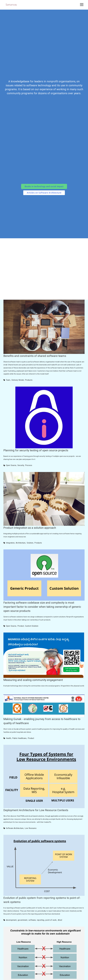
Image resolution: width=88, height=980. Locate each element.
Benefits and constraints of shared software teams (35, 356)
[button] (82, 5)
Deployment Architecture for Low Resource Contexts (36, 810)
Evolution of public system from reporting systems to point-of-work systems (42, 900)
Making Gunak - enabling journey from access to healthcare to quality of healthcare (42, 721)
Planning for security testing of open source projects (36, 450)
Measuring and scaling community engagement (33, 680)
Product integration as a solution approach (30, 528)
